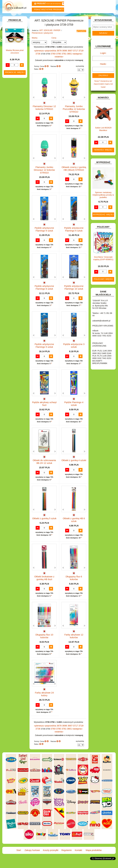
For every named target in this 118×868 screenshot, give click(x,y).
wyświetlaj (80, 70)
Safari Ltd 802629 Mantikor (103, 134)
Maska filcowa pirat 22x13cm (15, 342)
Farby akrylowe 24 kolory (44, 703)
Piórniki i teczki (17, 70)
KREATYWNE (13, 213)
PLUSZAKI (12, 243)
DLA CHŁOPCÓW (15, 147)
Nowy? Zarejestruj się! (103, 87)
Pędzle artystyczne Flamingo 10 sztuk (74, 289)
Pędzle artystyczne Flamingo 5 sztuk (44, 348)
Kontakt (87, 17)
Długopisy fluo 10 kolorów (44, 644)
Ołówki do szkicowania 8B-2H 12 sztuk (44, 467)
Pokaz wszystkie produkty (49, 10)
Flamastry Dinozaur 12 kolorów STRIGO (44, 110)
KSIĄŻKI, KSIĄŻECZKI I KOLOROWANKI (11, 219)
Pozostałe (18, 121)
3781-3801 (60, 60)
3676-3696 (60, 58)
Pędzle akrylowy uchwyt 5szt (44, 408)
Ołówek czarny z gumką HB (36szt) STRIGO (74, 170)
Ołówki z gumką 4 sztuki (74, 466)
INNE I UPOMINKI (15, 192)
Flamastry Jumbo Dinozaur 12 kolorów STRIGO (44, 171)
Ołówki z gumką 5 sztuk (44, 525)
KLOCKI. (11, 207)
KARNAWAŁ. (13, 204)
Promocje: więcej (15, 363)
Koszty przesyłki (50, 17)
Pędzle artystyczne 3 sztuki (74, 348)
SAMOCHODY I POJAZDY (12, 256)
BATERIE (11, 144)
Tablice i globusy (17, 126)
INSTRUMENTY (14, 195)
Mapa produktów (106, 17)
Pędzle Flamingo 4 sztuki (74, 406)
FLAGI (10, 185)
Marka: (35, 45)
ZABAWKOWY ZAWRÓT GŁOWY (12, 35)
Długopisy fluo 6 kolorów (74, 585)
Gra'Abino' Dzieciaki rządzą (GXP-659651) (103, 263)
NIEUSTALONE (14, 282)
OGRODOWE (13, 240)
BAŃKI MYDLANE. (15, 141)
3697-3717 (69, 58)
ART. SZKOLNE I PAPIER (49, 38)
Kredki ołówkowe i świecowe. (14, 90)
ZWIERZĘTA (13, 279)
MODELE (11, 228)
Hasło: (103, 70)
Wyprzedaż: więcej (103, 220)
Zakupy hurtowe (31, 17)
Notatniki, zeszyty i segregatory (16, 136)
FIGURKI (11, 182)
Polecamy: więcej (103, 284)
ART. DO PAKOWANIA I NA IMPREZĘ (11, 45)
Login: (103, 60)
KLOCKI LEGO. (14, 210)
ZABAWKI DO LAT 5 (16, 264)
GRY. (10, 188)
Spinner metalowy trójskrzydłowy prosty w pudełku (103, 200)
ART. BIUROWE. (14, 39)
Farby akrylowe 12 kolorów (74, 644)
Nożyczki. (18, 79)
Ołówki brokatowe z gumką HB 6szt (44, 586)
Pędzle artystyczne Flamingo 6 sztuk (44, 229)
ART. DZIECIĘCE (15, 51)
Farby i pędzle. (20, 96)
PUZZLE (11, 247)
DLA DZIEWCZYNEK (16, 151)
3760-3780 (50, 60)
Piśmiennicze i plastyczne (41, 40)
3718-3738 (79, 58)
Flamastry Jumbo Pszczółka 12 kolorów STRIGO (74, 112)
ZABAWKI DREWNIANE (10, 269)
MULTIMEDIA (13, 231)
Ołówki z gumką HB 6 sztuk (74, 526)
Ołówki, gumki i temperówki (18, 106)
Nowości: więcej (103, 155)
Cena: (54, 45)
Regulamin (68, 17)
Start (12, 17)
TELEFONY (12, 261)
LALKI (10, 225)
